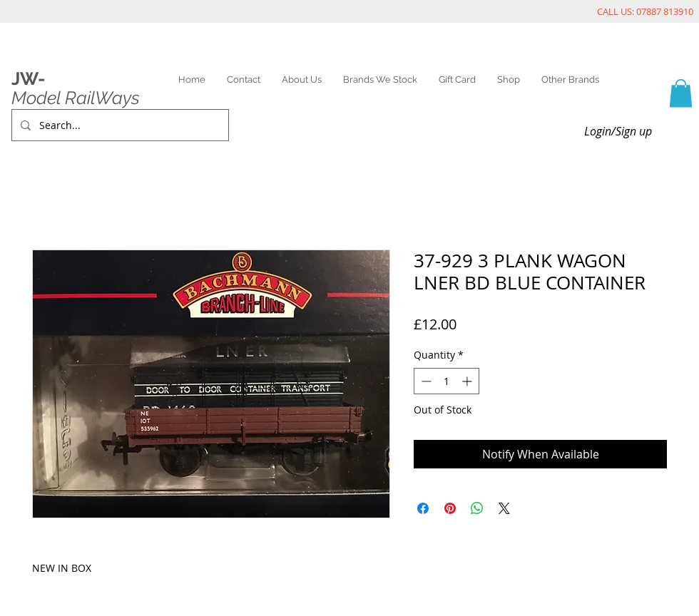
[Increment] (468, 381)
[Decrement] (425, 381)
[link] (681, 93)
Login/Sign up (618, 131)
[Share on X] (504, 508)
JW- (28, 78)
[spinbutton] (447, 381)
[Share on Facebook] (423, 508)
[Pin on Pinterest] (450, 508)
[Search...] (119, 125)
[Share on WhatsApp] (477, 508)
